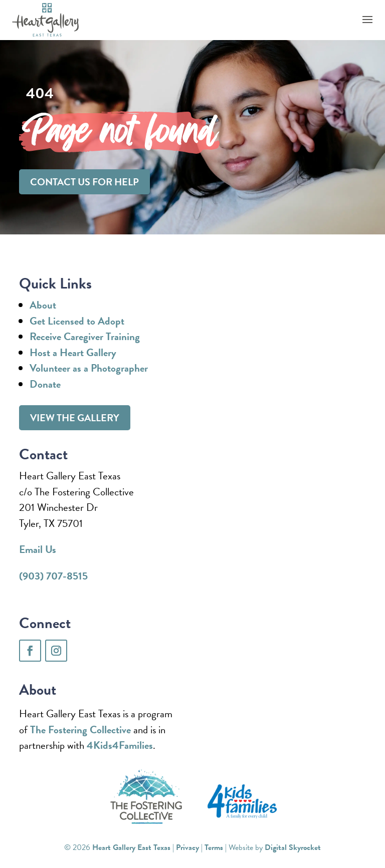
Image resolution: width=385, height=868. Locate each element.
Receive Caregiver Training (85, 337)
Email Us (38, 549)
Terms (214, 847)
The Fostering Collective (80, 730)
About (43, 305)
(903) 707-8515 (53, 576)
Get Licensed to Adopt (77, 321)
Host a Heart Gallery (73, 353)
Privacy (187, 847)
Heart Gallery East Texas (131, 847)
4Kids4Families (120, 745)
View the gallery (75, 418)
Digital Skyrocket (293, 847)
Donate (45, 384)
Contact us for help (84, 182)
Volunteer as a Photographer (89, 368)
